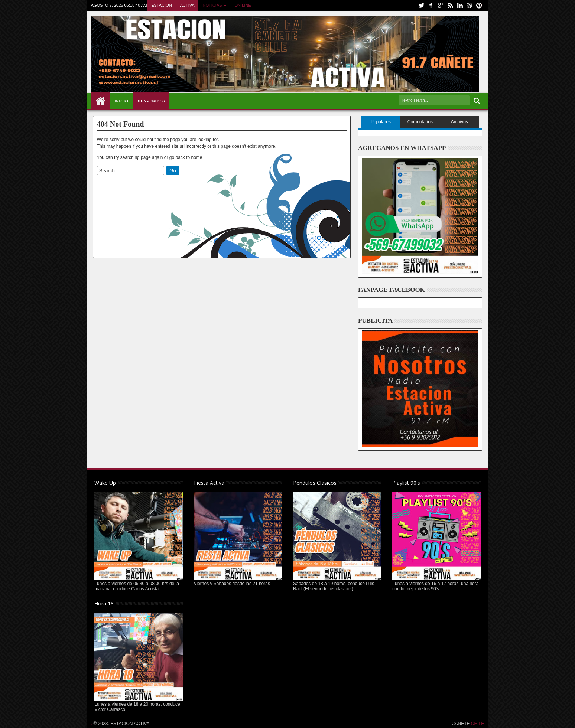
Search (476, 101)
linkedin (460, 5)
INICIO (121, 101)
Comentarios (420, 122)
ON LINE (243, 5)
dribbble (470, 5)
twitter (421, 5)
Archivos (459, 122)
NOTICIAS (212, 5)
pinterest (479, 5)
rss (450, 5)
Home (101, 101)
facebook (431, 5)
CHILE (477, 724)
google (441, 5)
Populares (381, 122)
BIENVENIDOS (151, 101)
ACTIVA (187, 5)
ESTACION (161, 5)
